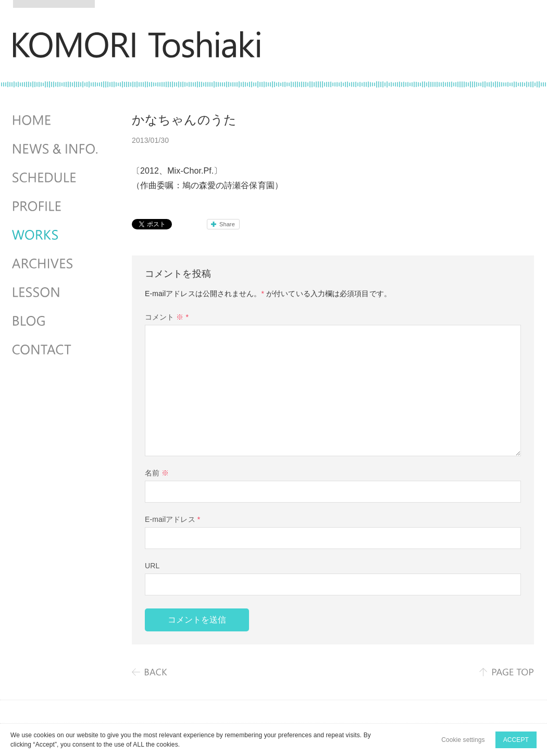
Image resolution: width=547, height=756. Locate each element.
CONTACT (56, 350)
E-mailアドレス (172, 519)
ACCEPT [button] (516, 740)
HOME (56, 120)
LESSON (56, 292)
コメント (167, 317)
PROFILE (56, 206)
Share (227, 224)
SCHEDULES (56, 178)
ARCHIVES (56, 264)
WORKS (56, 235)
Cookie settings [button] (463, 740)
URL (152, 566)
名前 (157, 473)
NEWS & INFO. (56, 149)
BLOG (56, 321)
